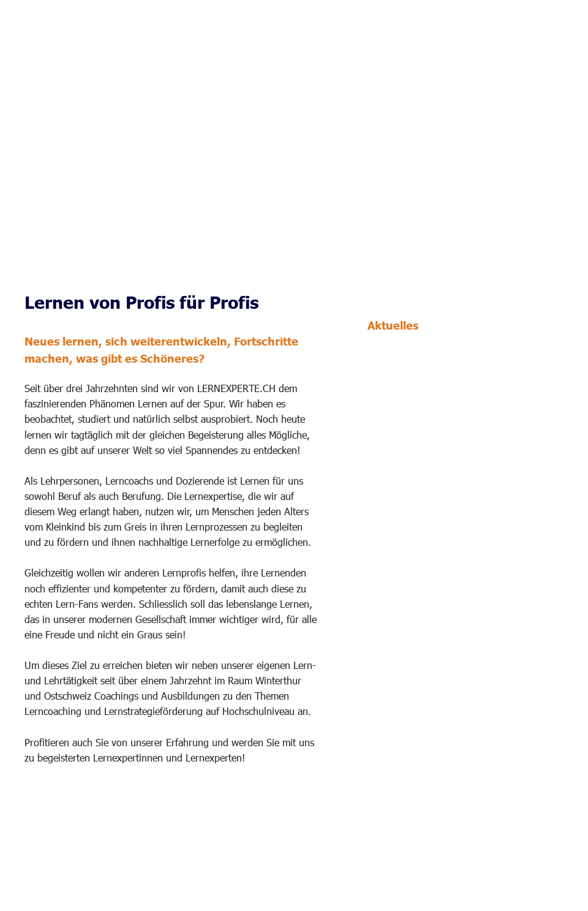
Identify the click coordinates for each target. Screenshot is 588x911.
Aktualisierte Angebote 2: (422, 524)
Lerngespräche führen (422, 567)
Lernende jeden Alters (423, 483)
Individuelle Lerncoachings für (444, 469)
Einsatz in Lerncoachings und (440, 384)
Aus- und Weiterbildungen (432, 538)
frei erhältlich (396, 413)
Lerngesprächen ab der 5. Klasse (450, 398)
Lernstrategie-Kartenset (431, 370)
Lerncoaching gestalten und (438, 552)
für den (514, 370)
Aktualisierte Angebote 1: (422, 455)
